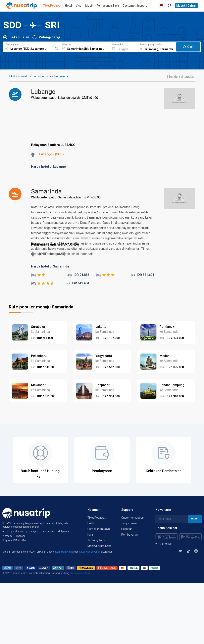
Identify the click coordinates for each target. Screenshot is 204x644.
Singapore (48, 532)
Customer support (133, 518)
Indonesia (19, 532)
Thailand (21, 536)
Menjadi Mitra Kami (100, 546)
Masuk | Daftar (186, 6)
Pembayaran (129, 535)
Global (6, 532)
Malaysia (33, 532)
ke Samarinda (59, 76)
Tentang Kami (96, 540)
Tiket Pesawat (52, 6)
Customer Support (135, 6)
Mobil (89, 6)
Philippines (64, 532)
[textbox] (28, 46)
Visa (79, 6)
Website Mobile (164, 544)
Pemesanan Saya (108, 6)
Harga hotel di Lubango (49, 167)
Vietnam (7, 536)
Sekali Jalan (19, 37)
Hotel (68, 6)
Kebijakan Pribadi (65, 552)
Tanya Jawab (130, 523)
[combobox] (28, 46)
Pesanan (127, 529)
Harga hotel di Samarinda (50, 266)
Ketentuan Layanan (90, 552)
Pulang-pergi (50, 37)
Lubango (38, 76)
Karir (90, 535)
